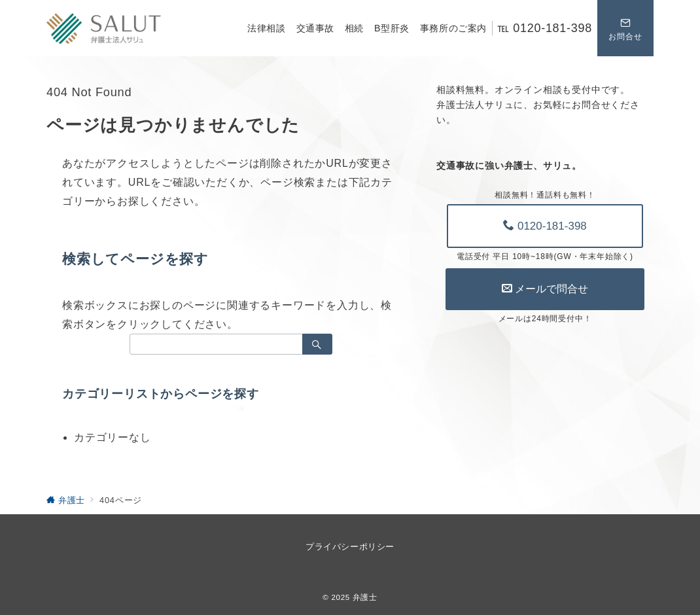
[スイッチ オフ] (625, 28)
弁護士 (365, 597)
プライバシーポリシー (350, 547)
